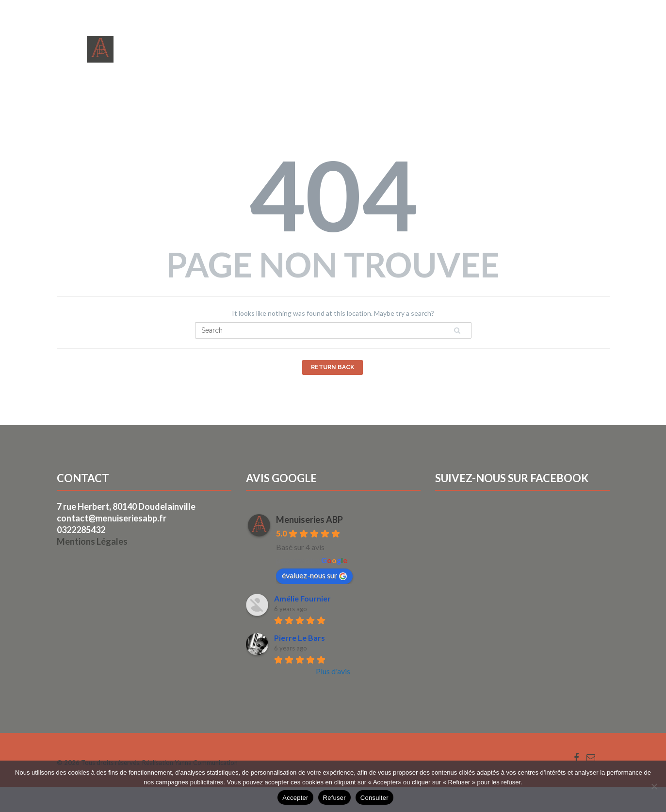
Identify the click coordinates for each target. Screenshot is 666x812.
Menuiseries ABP (309, 520)
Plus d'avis (333, 671)
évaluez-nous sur (314, 575)
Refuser (334, 798)
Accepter (295, 798)
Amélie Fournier (302, 598)
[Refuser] (654, 786)
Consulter (374, 798)
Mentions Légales (92, 541)
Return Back (333, 367)
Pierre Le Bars (300, 638)
